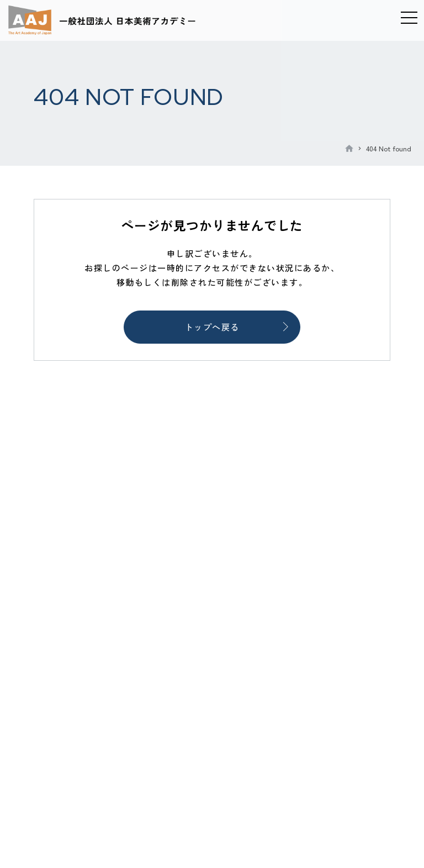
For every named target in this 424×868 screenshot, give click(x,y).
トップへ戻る (212, 327)
